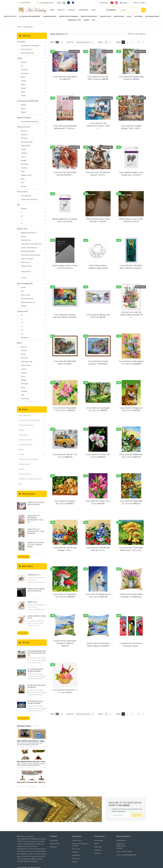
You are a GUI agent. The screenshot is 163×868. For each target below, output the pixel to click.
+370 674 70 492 (23, 3)
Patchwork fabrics (152, 16)
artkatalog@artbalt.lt (45, 3)
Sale (94, 20)
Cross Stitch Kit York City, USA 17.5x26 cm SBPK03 (36, 543)
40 (108, 40)
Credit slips (98, 845)
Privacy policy (77, 839)
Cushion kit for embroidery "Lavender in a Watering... (131, 594)
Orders (97, 842)
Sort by (70, 40)
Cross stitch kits (10, 16)
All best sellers (23, 631)
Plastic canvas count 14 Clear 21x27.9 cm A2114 (65, 265)
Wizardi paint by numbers (69, 16)
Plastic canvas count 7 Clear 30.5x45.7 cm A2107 (98, 218)
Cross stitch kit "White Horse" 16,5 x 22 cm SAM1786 (98, 594)
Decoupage (138, 16)
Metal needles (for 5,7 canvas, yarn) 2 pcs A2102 (65, 218)
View (52, 40)
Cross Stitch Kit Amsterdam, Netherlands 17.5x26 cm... (35, 517)
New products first (85, 40)
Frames (87, 20)
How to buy (76, 847)
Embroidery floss (75, 20)
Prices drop (54, 839)
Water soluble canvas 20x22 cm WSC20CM (36, 588)
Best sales (53, 845)
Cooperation (83, 10)
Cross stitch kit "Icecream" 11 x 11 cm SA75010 (65, 689)
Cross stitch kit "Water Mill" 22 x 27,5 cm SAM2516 (131, 500)
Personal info (99, 839)
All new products (24, 555)
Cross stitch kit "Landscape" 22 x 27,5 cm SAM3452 (98, 407)
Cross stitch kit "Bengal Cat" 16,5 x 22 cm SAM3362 (131, 407)
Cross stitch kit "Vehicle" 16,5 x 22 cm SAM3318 (65, 454)
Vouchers (97, 851)
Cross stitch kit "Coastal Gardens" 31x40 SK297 (98, 361)
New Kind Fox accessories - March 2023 (32, 780)
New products (55, 842)
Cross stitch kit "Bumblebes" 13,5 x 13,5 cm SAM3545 (65, 407)
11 (139, 41)
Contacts (72, 10)
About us (61, 10)
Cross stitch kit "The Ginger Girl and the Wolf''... (65, 172)
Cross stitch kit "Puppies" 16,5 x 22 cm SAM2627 (65, 500)
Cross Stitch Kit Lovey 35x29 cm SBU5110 (36, 502)
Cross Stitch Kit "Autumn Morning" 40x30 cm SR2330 (65, 314)
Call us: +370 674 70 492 (124, 850)
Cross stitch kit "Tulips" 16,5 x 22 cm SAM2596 (98, 500)
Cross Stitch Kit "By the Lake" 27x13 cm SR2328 (98, 314)
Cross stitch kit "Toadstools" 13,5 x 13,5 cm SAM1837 (65, 594)
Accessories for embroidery (30, 16)
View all (36, 724)
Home (52, 10)
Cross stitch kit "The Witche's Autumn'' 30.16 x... (98, 172)
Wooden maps (119, 16)
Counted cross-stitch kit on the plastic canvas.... (131, 643)
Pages (118, 40)
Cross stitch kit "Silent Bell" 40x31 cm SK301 (65, 361)
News (93, 10)
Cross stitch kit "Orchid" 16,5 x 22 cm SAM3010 (98, 454)
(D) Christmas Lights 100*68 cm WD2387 (35, 701)
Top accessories (25, 472)
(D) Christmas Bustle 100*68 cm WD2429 (35, 668)
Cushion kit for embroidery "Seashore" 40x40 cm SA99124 (65, 642)
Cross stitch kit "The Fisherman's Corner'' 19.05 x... (98, 124)
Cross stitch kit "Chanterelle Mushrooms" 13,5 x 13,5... (131, 547)
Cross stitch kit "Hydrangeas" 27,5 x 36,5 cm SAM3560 (131, 361)
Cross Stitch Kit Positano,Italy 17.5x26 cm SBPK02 (36, 529)
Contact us (76, 857)
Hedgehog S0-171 (34, 573)
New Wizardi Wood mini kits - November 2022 (35, 760)
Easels (129, 16)
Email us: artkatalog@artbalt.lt (126, 853)
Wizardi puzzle (106, 16)
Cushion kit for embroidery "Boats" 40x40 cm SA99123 (98, 643)
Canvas (21, 467)
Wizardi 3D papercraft (89, 16)
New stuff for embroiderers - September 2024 (35, 739)
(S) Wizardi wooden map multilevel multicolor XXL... (37, 651)
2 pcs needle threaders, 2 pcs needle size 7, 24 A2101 (131, 172)
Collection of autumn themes (30, 477)
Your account (99, 834)
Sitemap (75, 860)
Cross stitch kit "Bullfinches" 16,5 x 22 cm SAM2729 (131, 454)
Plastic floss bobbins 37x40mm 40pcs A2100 (98, 265)
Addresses (98, 848)
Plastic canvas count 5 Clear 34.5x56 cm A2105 (131, 218)
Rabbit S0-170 (32, 600)
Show (100, 40)
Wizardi (22, 428)
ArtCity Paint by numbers (28, 457)
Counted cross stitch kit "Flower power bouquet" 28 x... (131, 313)
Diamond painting (50, 16)
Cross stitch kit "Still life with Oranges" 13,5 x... (65, 547)
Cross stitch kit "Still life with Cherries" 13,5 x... (98, 547)
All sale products (24, 716)
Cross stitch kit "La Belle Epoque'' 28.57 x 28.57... (131, 125)
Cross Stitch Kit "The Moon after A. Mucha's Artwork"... (131, 265)
